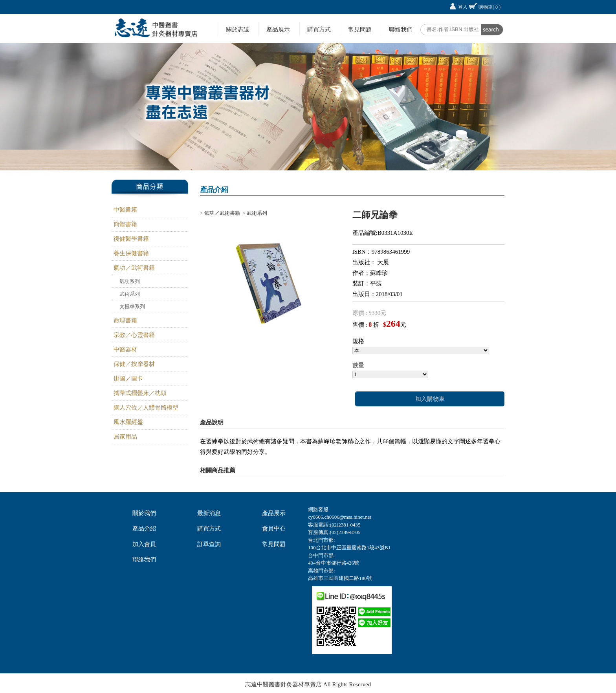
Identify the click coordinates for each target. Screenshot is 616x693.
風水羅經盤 (128, 422)
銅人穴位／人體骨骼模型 (146, 408)
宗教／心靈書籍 (134, 335)
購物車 (489, 7)
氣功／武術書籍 (134, 268)
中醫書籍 (125, 210)
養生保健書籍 (131, 253)
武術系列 (130, 294)
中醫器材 (125, 349)
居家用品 (125, 437)
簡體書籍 (125, 224)
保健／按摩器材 (134, 364)
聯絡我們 (401, 29)
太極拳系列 (132, 306)
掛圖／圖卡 (128, 378)
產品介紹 (144, 528)
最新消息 (209, 513)
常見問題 (360, 29)
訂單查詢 (209, 544)
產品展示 (278, 29)
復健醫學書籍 (131, 239)
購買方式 (319, 29)
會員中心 (274, 528)
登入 (463, 7)
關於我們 (144, 513)
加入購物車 (430, 399)
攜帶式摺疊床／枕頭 (140, 393)
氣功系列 (130, 281)
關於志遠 (238, 29)
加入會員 (144, 544)
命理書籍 (125, 320)
